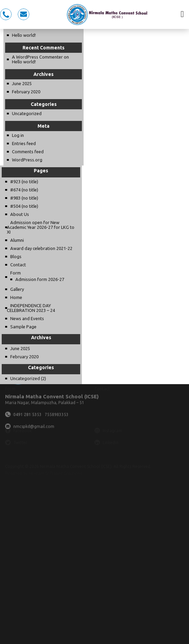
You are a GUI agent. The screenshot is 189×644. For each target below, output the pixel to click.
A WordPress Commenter (37, 57)
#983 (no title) (24, 198)
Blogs (16, 256)
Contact (18, 265)
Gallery (17, 289)
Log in (18, 135)
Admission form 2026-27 (40, 279)
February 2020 (26, 92)
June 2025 (22, 83)
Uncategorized (27, 113)
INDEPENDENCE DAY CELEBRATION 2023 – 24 (31, 308)
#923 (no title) (24, 182)
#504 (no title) (24, 206)
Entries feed (24, 143)
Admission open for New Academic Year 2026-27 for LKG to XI (41, 227)
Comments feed (28, 152)
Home (16, 297)
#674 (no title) (24, 190)
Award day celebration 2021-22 (41, 248)
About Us (20, 214)
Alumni (17, 240)
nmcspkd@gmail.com (24, 14)
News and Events (27, 318)
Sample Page (23, 327)
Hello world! (24, 35)
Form (16, 273)
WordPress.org (27, 160)
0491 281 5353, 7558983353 (6, 14)
